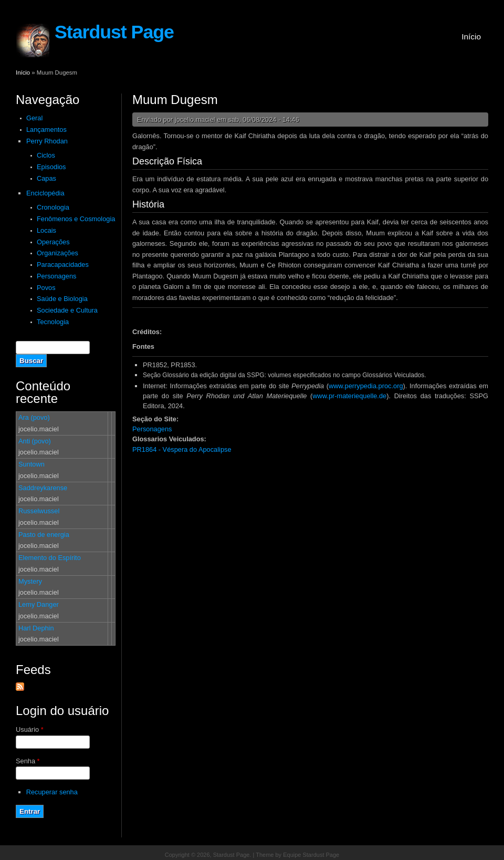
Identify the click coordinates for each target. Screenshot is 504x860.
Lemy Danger (39, 604)
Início (471, 37)
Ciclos (46, 155)
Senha (28, 761)
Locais (46, 230)
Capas (46, 178)
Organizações (57, 253)
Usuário (30, 729)
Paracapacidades (63, 265)
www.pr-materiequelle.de (349, 396)
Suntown (31, 464)
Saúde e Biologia (62, 299)
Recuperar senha (52, 792)
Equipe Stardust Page (311, 855)
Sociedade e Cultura (67, 310)
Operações (53, 242)
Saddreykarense (43, 488)
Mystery (30, 581)
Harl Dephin (36, 628)
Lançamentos (46, 129)
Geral (34, 118)
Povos (46, 288)
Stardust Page (114, 32)
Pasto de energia (44, 535)
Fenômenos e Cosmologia (76, 219)
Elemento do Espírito (50, 558)
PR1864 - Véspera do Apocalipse (182, 449)
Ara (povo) (34, 417)
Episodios (51, 167)
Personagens (56, 276)
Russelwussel (39, 511)
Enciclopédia (45, 193)
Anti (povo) (35, 441)
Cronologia (53, 207)
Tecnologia (53, 322)
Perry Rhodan (47, 141)
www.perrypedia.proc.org (366, 386)
